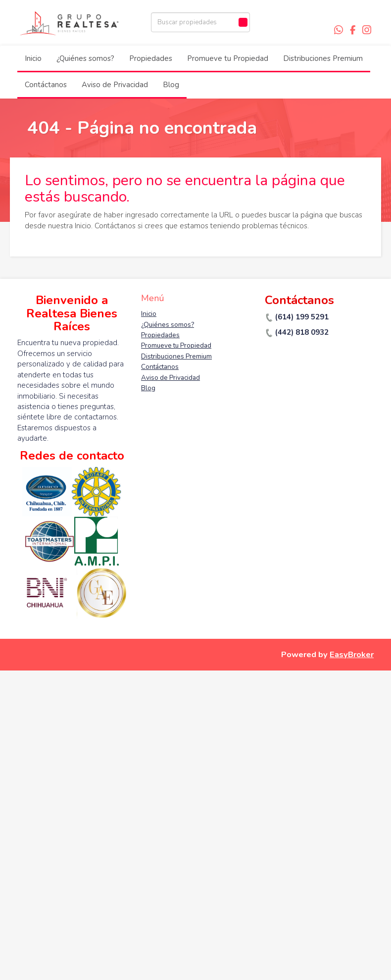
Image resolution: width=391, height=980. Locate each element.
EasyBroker (352, 654)
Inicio (33, 58)
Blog (171, 85)
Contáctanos (46, 85)
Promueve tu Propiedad (228, 58)
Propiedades (151, 58)
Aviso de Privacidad (115, 85)
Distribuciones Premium (323, 58)
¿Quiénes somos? (85, 58)
